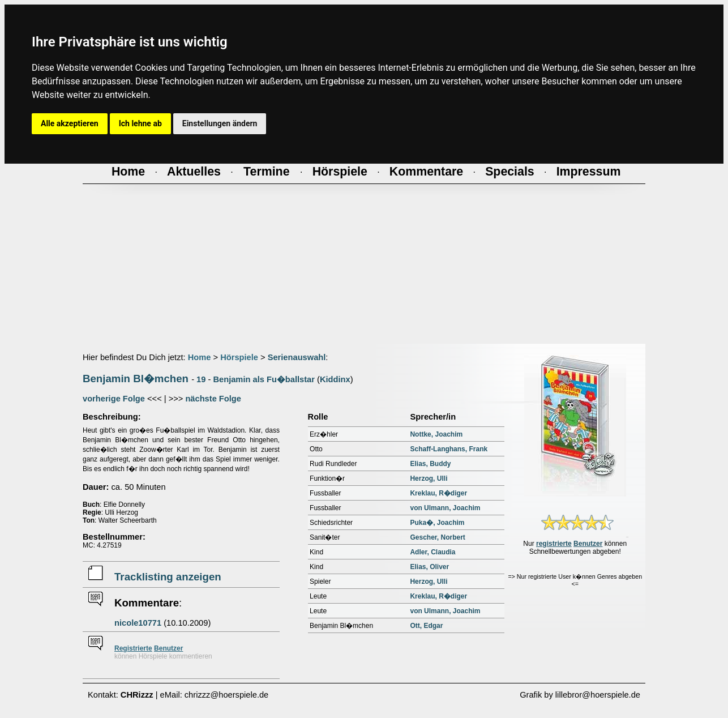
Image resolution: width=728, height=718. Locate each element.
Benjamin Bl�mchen (136, 379)
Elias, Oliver (429, 567)
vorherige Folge (114, 399)
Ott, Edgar (426, 626)
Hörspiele (239, 357)
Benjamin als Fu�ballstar (264, 379)
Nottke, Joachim (436, 434)
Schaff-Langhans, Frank (449, 449)
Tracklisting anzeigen (168, 577)
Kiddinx (335, 379)
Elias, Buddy (430, 464)
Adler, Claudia (432, 552)
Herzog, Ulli (429, 478)
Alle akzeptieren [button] (70, 123)
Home (200, 357)
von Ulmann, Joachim (445, 508)
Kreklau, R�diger (438, 493)
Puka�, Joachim (437, 523)
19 (201, 379)
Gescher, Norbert (437, 537)
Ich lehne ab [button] (140, 123)
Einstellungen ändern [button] (220, 123)
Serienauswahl (297, 357)
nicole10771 (138, 623)
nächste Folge (213, 399)
